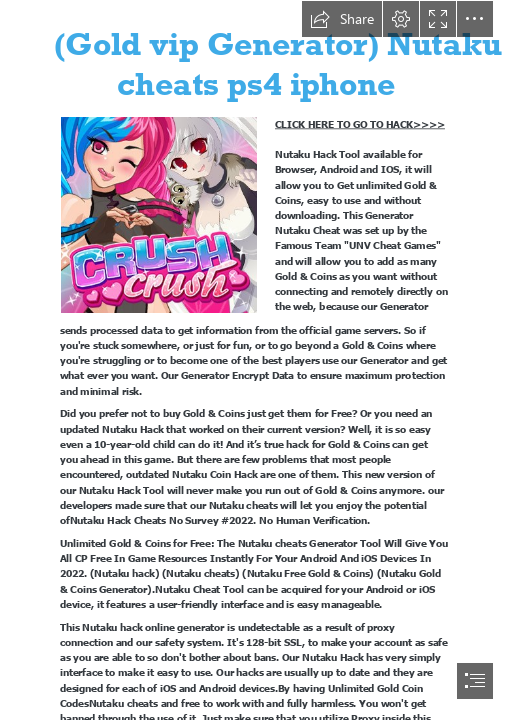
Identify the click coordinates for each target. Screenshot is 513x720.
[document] (256, 360)
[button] (342, 19)
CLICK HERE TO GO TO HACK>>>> (360, 124)
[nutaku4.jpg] (158, 214)
